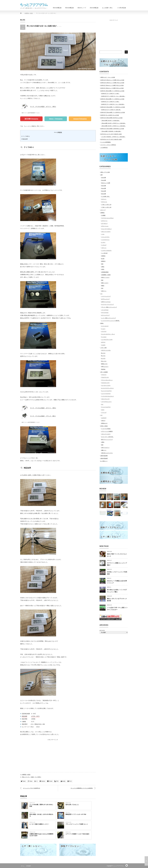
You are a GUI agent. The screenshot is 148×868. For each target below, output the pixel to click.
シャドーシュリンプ (106, 296)
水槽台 (103, 267)
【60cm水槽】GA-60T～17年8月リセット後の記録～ (113, 126)
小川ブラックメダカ (106, 350)
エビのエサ (104, 418)
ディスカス (104, 337)
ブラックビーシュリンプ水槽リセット (77, 824)
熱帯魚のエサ (104, 423)
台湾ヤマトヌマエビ (106, 302)
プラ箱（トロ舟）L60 (106, 207)
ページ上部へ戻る (146, 861)
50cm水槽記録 (69, 8)
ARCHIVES (102, 630)
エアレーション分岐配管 (107, 431)
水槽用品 (24, 775)
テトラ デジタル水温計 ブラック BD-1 (43, 416)
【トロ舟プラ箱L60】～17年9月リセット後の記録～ (113, 137)
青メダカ (103, 356)
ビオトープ (103, 210)
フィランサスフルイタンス (107, 396)
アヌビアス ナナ (105, 377)
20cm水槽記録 (94, 8)
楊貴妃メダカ (104, 364)
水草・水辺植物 (104, 372)
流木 (102, 288)
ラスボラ (103, 345)
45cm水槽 (103, 188)
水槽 (101, 175)
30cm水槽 (103, 186)
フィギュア (104, 245)
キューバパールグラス (106, 391)
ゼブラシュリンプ (105, 299)
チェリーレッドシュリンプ (107, 304)
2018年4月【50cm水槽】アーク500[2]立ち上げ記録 (112, 99)
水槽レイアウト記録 (105, 172)
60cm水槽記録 (57, 8)
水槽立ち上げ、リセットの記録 (108, 77)
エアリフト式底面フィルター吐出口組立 (77, 834)
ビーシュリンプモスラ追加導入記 (32, 788)
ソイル (103, 234)
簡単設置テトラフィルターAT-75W (76, 814)
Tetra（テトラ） (26, 777)
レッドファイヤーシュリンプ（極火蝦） (111, 321)
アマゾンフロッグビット (107, 380)
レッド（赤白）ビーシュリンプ (108, 318)
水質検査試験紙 (105, 272)
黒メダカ (103, 353)
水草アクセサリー (105, 448)
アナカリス (104, 375)
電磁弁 (103, 286)
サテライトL (104, 202)
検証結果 (24, 139)
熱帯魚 (102, 323)
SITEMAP (29, 866)
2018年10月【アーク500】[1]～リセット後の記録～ (113, 96)
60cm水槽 (103, 194)
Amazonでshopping (80, 119)
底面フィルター (105, 283)
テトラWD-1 (25, 136)
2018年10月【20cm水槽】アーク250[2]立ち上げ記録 (113, 112)
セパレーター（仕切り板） (107, 437)
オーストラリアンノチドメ (107, 388)
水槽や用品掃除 (104, 456)
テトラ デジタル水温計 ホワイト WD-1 (43, 107)
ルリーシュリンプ (105, 315)
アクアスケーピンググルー (107, 218)
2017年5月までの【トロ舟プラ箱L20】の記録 (111, 139)
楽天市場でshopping (31, 119)
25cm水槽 (103, 180)
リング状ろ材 (104, 253)
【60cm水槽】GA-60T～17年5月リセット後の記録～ (113, 123)
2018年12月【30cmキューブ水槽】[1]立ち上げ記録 (112, 80)
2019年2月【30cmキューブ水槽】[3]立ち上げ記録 (112, 85)
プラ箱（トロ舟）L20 (106, 205)
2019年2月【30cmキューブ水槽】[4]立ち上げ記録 (112, 88)
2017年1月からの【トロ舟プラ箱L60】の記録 (111, 134)
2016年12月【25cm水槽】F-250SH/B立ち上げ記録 (112, 129)
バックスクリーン (105, 240)
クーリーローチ (105, 326)
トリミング (104, 412)
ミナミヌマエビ (105, 310)
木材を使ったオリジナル (107, 453)
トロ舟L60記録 (122, 8)
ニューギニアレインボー (107, 340)
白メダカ (103, 358)
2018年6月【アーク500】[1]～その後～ (110, 93)
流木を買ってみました (72, 805)
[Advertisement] (36, 754)
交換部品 (103, 256)
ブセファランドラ (105, 399)
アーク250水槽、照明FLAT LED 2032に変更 (41, 805)
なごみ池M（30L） (108, 8)
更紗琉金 (103, 369)
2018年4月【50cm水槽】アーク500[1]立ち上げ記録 (112, 91)
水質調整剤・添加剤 (106, 275)
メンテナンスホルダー (106, 250)
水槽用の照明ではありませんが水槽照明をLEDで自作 (41, 835)
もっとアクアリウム (119, 866)
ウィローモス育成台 (106, 429)
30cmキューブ (82, 8)
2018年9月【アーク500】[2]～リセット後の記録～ (113, 104)
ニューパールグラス (106, 394)
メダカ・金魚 (103, 348)
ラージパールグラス (106, 407)
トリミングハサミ (105, 237)
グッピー (103, 329)
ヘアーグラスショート (106, 402)
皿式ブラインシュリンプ (107, 439)
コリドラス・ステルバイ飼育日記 (108, 145)
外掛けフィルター (105, 277)
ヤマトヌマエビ (105, 312)
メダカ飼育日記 (104, 147)
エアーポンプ (104, 223)
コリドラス (104, 331)
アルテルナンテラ (105, 383)
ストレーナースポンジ (106, 229)
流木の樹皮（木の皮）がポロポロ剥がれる (41, 815)
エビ (101, 294)
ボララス (103, 342)
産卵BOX (103, 261)
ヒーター (103, 242)
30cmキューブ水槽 (106, 183)
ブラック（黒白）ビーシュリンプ (109, 307)
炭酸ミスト (104, 450)
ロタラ (103, 410)
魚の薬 (103, 259)
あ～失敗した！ (104, 461)
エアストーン (104, 221)
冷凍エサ (103, 421)
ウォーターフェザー (106, 385)
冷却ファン (104, 291)
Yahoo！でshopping (56, 119)
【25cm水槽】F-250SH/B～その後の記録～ (111, 131)
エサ (101, 415)
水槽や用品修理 (104, 458)
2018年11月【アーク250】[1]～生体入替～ (111, 110)
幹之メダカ (104, 361)
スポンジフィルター (106, 232)
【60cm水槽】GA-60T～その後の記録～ (110, 120)
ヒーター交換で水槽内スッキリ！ (39, 824)
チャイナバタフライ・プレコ (108, 334)
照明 (102, 264)
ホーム (23, 866)
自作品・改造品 (104, 426)
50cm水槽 (103, 191)
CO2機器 (103, 215)
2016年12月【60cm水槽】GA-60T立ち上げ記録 (111, 118)
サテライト (104, 199)
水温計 (29, 775)
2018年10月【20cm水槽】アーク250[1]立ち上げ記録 (113, 107)
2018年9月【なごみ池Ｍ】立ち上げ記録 (110, 115)
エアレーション (105, 226)
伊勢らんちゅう (105, 367)
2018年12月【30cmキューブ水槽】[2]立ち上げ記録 (112, 83)
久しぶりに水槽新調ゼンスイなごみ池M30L (82, 788)
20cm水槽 (103, 178)
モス (102, 404)
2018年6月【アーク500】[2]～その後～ (110, 102)
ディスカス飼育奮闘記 (106, 142)
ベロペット (104, 248)
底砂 (102, 280)
